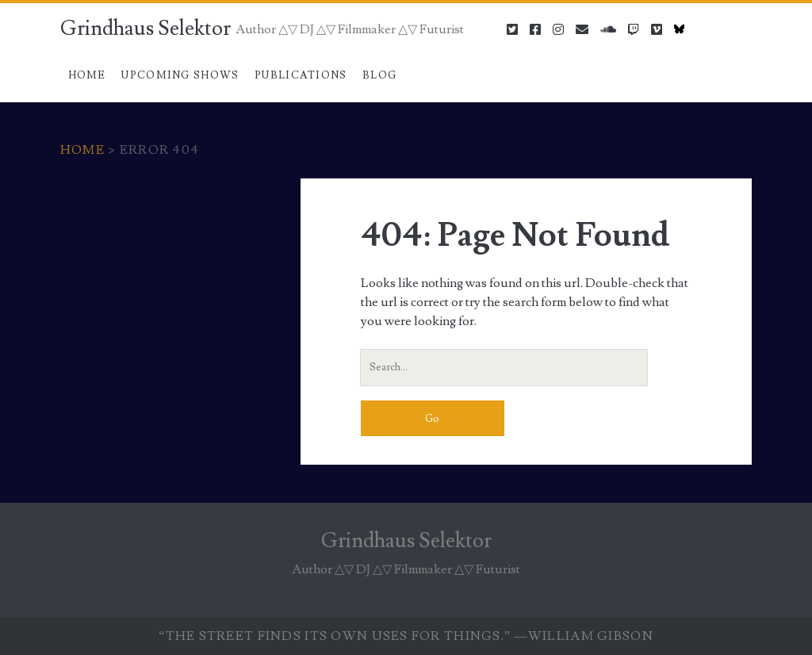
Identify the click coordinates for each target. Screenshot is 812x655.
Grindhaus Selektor (146, 29)
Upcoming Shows (180, 75)
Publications (301, 75)
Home (87, 75)
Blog (379, 75)
